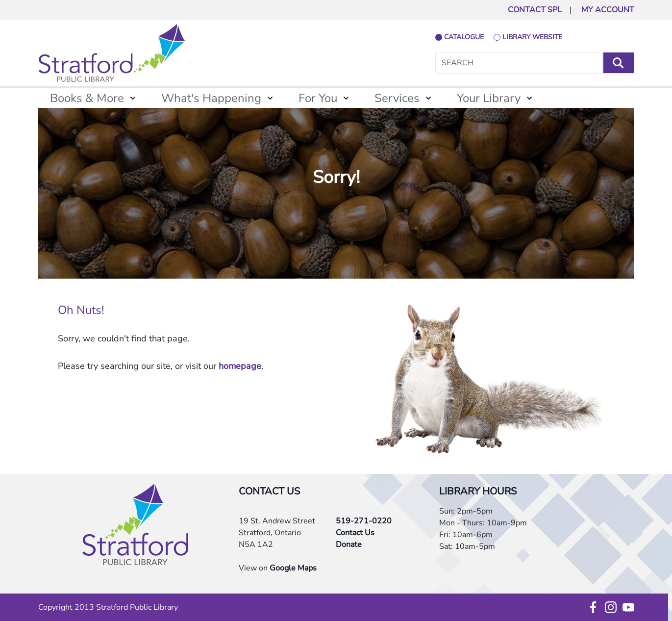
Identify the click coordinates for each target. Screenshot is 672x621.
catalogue (464, 37)
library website (532, 37)
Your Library (489, 98)
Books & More (87, 98)
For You (318, 98)
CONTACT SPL (535, 10)
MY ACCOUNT (608, 10)
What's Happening (211, 98)
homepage (240, 366)
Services (397, 98)
